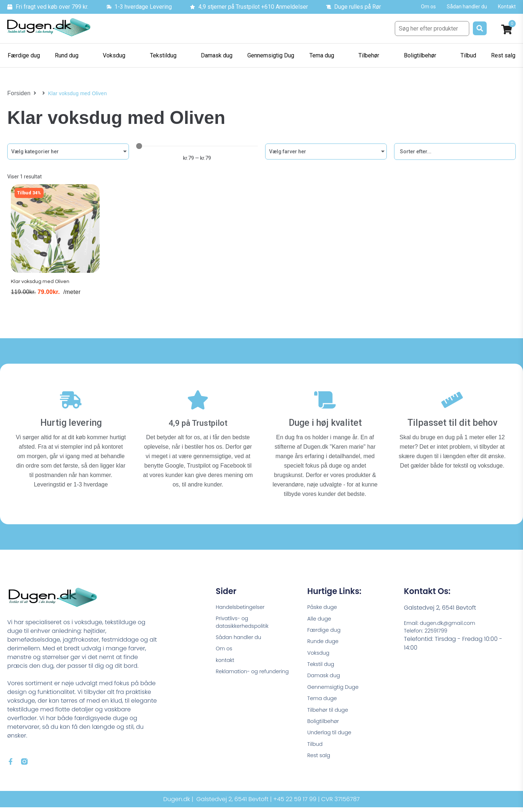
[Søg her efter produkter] (432, 29)
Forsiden (18, 93)
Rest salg (320, 765)
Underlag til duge (332, 740)
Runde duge (325, 641)
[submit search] (480, 28)
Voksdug (320, 654)
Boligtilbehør (325, 728)
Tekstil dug (322, 666)
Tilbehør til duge (330, 716)
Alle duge (321, 617)
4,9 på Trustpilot (198, 419)
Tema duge (324, 703)
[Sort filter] (455, 152)
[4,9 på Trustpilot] (198, 400)
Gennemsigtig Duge (336, 691)
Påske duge (324, 604)
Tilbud (316, 753)
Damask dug (326, 678)
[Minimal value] (197, 146)
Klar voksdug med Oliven (41, 288)
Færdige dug (326, 629)
